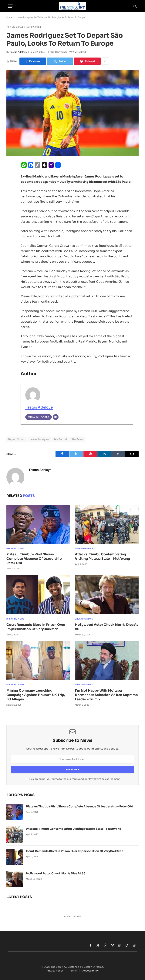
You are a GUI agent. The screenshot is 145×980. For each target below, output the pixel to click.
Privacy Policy (98, 779)
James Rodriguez (39, 439)
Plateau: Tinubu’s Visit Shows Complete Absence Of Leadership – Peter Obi (35, 559)
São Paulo (77, 439)
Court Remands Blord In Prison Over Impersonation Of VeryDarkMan (36, 627)
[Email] (56, 417)
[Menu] (11, 6)
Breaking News (15, 548)
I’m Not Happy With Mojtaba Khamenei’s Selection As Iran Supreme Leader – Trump (106, 695)
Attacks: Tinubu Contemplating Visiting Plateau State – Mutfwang (102, 557)
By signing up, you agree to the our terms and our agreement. (73, 779)
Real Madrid (60, 439)
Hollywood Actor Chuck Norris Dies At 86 (106, 627)
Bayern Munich (17, 439)
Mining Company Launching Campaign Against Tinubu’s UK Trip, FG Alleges (36, 695)
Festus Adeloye (18, 52)
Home (9, 17)
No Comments (58, 52)
